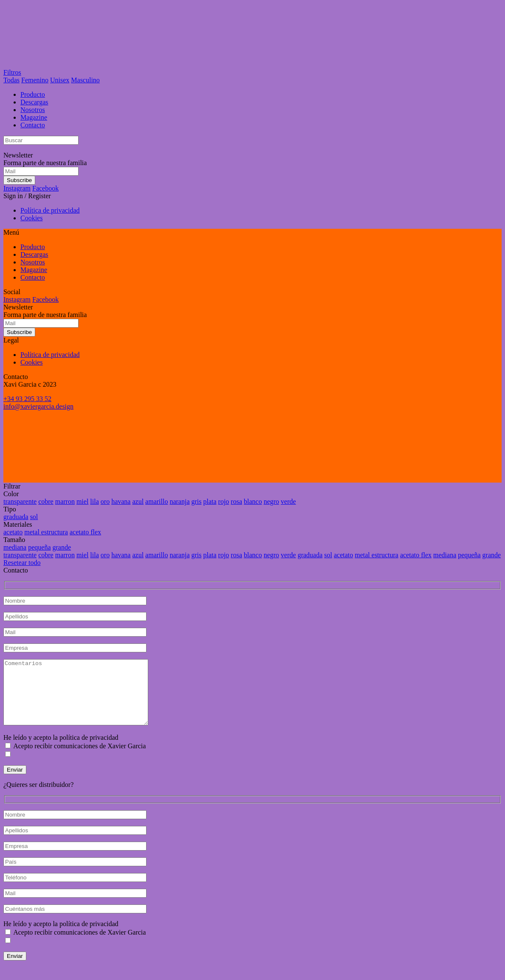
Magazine (34, 117)
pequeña (39, 547)
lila (94, 501)
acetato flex (85, 532)
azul (138, 501)
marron (65, 501)
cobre (46, 501)
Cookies (31, 218)
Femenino (35, 80)
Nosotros (33, 110)
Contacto (33, 125)
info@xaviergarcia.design (38, 406)
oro (105, 501)
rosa (236, 501)
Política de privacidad (50, 210)
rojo (224, 501)
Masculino (85, 80)
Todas (11, 80)
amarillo (157, 501)
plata (210, 501)
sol (34, 517)
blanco (253, 501)
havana (121, 501)
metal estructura (46, 532)
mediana (15, 547)
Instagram (17, 188)
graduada (16, 517)
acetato (13, 532)
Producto (33, 94)
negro (271, 501)
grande (62, 547)
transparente (20, 501)
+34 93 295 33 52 (27, 399)
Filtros (12, 72)
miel (82, 501)
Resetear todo (22, 563)
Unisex (60, 80)
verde (288, 501)
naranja (179, 501)
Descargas (34, 102)
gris (196, 501)
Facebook (45, 188)
